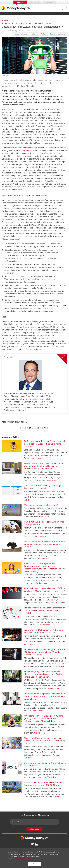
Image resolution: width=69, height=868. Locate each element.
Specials (34, 2)
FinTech (44, 34)
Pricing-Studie (25, 150)
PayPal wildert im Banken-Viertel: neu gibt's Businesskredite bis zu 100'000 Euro (44, 784)
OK (35, 864)
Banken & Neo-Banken (58, 34)
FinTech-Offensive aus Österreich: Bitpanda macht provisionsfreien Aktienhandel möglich (45, 610)
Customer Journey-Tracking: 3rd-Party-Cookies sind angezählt (43, 487)
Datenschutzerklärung (22, 858)
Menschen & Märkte (20, 34)
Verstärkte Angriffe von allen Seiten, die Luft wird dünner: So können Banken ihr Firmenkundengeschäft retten (44, 466)
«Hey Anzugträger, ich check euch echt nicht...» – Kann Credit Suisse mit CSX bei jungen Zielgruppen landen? (44, 674)
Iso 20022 (49, 2)
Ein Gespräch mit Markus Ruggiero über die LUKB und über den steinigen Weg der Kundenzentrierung (45, 652)
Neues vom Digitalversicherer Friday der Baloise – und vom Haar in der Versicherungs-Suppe (46, 741)
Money (20, 2)
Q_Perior (27, 396)
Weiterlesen (37, 458)
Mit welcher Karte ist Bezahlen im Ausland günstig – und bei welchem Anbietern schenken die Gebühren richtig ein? (44, 718)
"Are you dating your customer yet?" (41, 505)
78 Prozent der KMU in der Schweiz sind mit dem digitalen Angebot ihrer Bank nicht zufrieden (45, 444)
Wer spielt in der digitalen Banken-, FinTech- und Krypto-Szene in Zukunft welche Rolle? (45, 589)
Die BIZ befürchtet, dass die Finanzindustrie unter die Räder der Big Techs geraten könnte (45, 544)
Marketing (34, 34)
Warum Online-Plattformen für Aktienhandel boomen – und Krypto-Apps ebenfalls (45, 631)
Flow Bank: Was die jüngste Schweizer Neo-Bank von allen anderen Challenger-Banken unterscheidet (45, 696)
